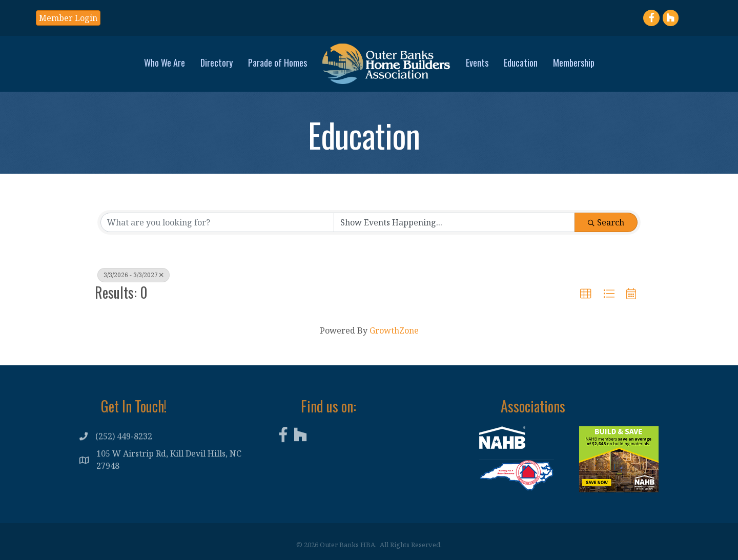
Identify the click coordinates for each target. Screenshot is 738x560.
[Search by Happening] (455, 222)
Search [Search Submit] (606, 222)
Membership (574, 63)
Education (521, 63)
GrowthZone (394, 330)
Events (477, 63)
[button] (586, 294)
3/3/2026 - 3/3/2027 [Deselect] (134, 275)
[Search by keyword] (217, 222)
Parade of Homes (278, 63)
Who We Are (165, 63)
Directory (217, 63)
